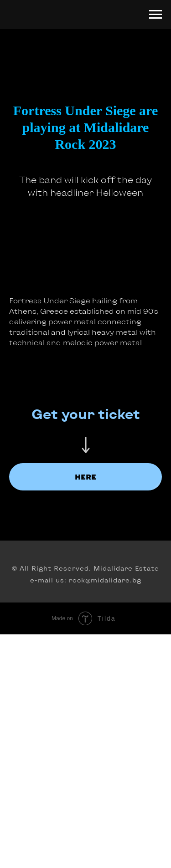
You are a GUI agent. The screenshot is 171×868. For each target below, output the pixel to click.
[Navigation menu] (155, 15)
